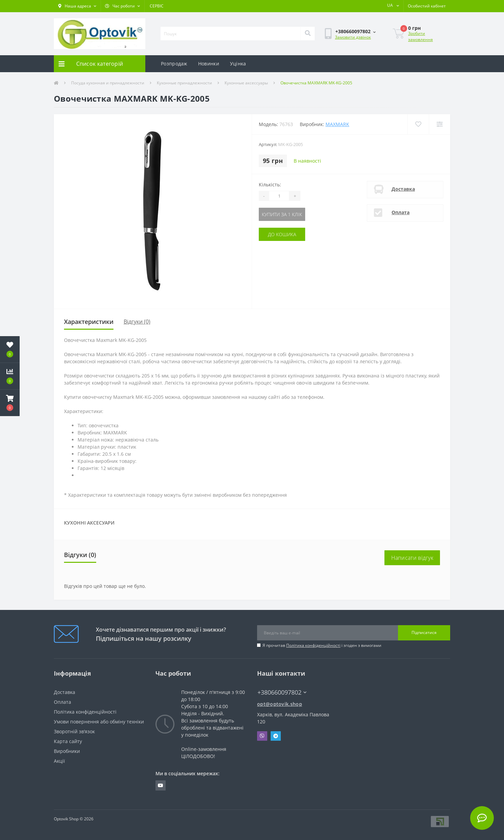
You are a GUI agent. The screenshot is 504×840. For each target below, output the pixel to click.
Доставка (403, 189)
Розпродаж (174, 64)
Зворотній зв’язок (74, 731)
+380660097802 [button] (282, 692)
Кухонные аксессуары (246, 83)
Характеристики (89, 322)
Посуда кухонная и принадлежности (108, 83)
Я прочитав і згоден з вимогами (322, 645)
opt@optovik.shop (280, 704)
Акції (59, 761)
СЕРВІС (157, 6)
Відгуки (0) (137, 322)
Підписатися (424, 632)
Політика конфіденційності (313, 645)
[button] (77, 6)
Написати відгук (412, 558)
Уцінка (238, 64)
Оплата (401, 212)
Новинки (209, 64)
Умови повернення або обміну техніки (99, 722)
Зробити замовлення (421, 36)
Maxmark (337, 124)
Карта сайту (68, 741)
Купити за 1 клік (282, 214)
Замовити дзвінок (353, 37)
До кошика (282, 234)
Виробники (67, 751)
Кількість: (270, 185)
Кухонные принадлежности (184, 83)
